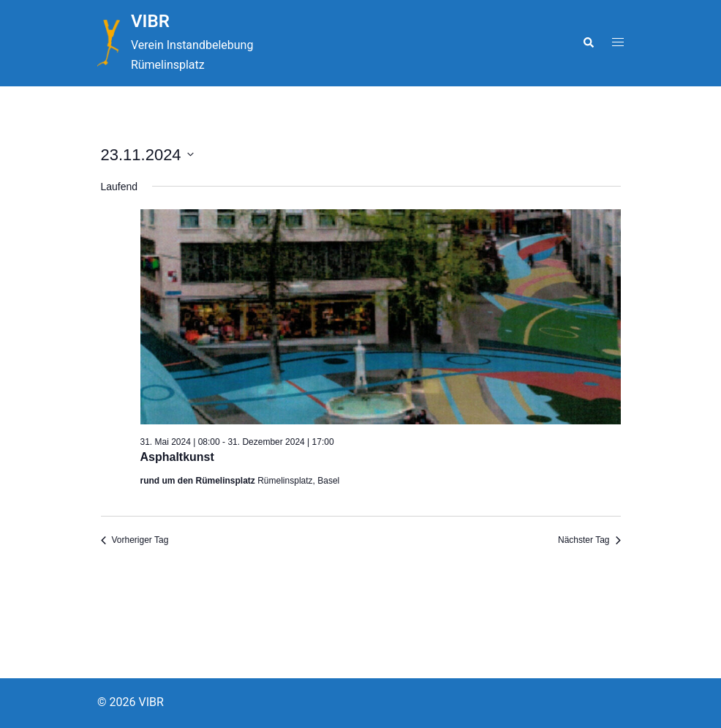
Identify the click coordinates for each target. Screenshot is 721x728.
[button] (588, 43)
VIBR (150, 21)
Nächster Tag (589, 540)
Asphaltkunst (177, 457)
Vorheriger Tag (135, 540)
